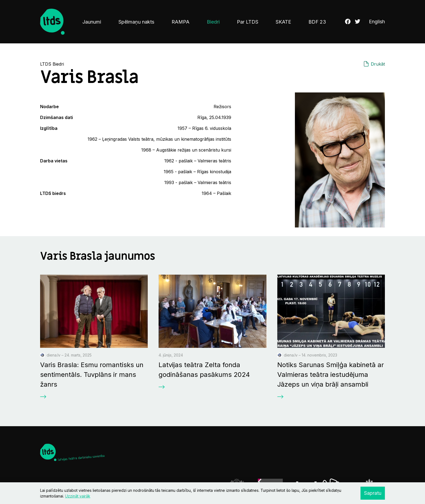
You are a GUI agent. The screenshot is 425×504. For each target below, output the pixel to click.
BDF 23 (317, 22)
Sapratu (373, 493)
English (377, 22)
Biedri (213, 22)
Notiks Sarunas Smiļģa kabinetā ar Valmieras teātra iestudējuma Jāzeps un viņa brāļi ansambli (331, 375)
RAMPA (181, 22)
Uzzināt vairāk (78, 496)
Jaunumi (92, 22)
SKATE (283, 22)
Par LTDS (248, 22)
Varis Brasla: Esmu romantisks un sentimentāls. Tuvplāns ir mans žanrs (92, 375)
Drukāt (378, 64)
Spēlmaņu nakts (136, 22)
